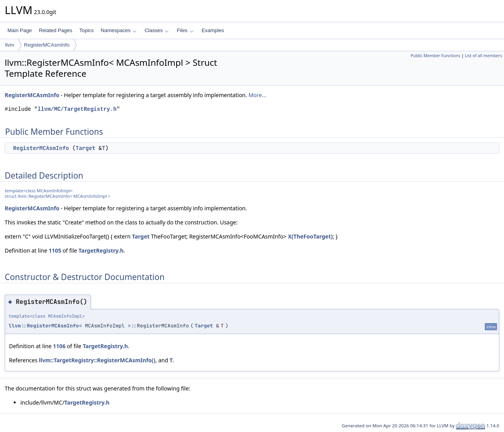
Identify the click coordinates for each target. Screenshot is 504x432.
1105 (55, 250)
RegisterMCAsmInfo (47, 45)
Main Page (20, 30)
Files (185, 30)
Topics (86, 30)
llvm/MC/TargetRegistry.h (77, 109)
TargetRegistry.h (101, 250)
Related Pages (55, 30)
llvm (10, 45)
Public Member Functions (435, 56)
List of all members (483, 56)
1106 (59, 346)
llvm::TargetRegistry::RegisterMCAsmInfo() (97, 360)
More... (257, 95)
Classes (157, 30)
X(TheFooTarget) (310, 236)
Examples (213, 30)
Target (85, 148)
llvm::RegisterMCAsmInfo (44, 326)
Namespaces (118, 30)
